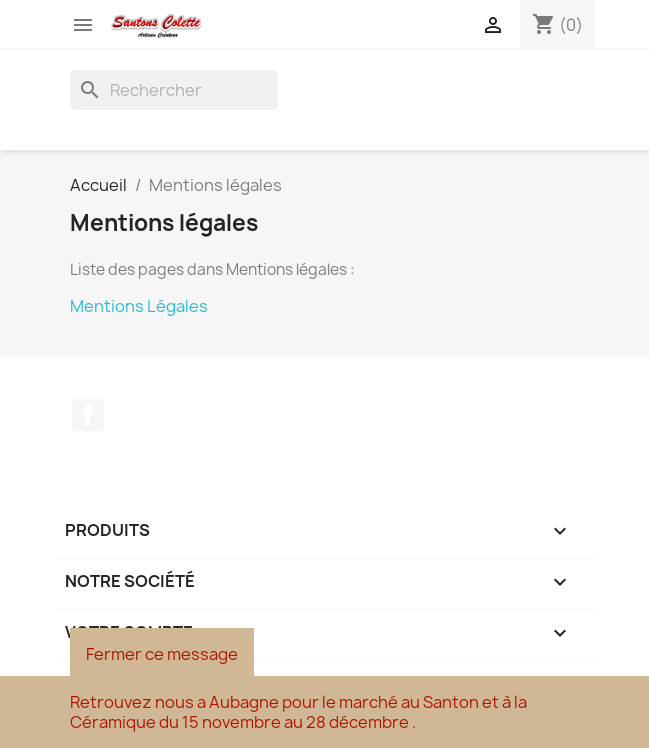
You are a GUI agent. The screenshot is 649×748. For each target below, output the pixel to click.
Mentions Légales (139, 306)
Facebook (88, 415)
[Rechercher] (174, 90)
